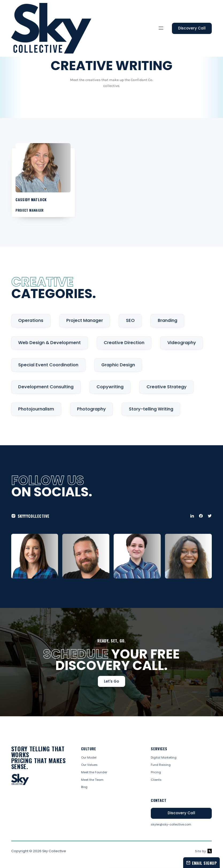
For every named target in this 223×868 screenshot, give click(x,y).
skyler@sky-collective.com (171, 825)
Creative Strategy (167, 387)
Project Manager (85, 320)
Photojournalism (36, 409)
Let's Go (111, 681)
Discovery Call (192, 28)
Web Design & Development (49, 343)
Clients (156, 780)
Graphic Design (118, 365)
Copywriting (110, 387)
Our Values (89, 765)
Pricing (156, 772)
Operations (31, 320)
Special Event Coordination (48, 365)
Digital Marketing (164, 758)
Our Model (89, 758)
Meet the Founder (94, 772)
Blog (84, 787)
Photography (91, 409)
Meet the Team (92, 780)
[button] (161, 28)
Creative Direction (124, 343)
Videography (182, 343)
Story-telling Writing (151, 409)
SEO (130, 320)
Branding (168, 320)
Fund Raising (161, 765)
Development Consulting (46, 387)
